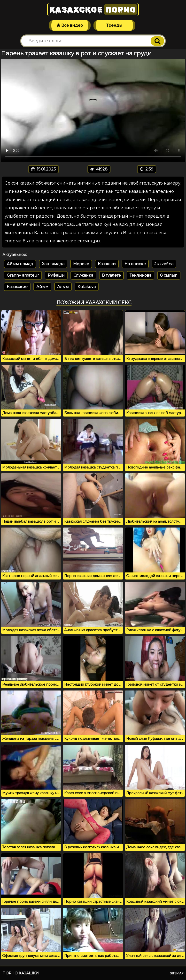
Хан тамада (53, 264)
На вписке (135, 264)
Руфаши (56, 275)
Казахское (93, 9)
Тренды (114, 25)
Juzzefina (164, 264)
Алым (63, 287)
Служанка (83, 275)
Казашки (107, 264)
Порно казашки (21, 973)
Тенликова (140, 275)
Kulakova (87, 287)
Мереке (81, 264)
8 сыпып (169, 275)
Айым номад (20, 264)
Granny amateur (23, 275)
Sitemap (177, 973)
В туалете (111, 275)
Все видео (70, 25)
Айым (42, 287)
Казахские (17, 287)
